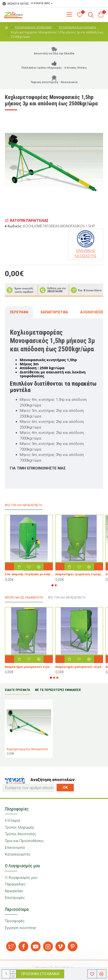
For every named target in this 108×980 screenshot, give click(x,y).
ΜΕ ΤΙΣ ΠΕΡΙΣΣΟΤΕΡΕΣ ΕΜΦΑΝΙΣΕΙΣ (58, 690)
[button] (52, 585)
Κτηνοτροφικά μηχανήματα (77, 27)
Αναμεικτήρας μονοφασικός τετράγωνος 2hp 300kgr (79, 667)
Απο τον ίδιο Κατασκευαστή (24, 505)
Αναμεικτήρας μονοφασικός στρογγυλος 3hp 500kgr (29, 667)
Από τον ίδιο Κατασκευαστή (67, 598)
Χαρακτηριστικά (54, 312)
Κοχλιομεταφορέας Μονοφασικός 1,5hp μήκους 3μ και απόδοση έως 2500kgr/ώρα (29, 749)
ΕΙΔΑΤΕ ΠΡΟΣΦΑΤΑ (17, 690)
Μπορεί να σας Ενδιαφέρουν (24, 598)
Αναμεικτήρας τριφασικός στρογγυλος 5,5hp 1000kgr (79, 575)
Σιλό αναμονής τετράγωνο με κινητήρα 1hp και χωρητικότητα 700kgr (29, 575)
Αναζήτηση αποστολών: (53, 780)
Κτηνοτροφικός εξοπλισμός (33, 27)
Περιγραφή (19, 312)
